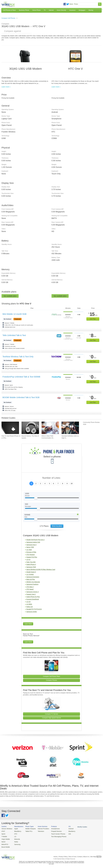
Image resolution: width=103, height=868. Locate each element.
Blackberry (67, 831)
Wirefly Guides (77, 827)
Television (39, 831)
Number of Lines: (52, 478)
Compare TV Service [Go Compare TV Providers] (51, 714)
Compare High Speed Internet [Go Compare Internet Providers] (51, 718)
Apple (15, 829)
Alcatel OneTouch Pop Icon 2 (35, 540)
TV (45, 10)
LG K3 (28, 560)
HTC (15, 834)
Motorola (16, 838)
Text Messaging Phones (55, 836)
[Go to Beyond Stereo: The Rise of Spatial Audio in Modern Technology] (30, 428)
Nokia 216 (30, 607)
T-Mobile (4, 836)
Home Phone (37, 10)
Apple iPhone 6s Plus (33, 597)
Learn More (28, 624)
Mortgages (82, 10)
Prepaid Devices (53, 831)
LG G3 (28, 602)
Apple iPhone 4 (31, 564)
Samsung (16, 843)
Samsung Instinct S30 (33, 542)
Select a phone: (52, 457)
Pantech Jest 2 (31, 594)
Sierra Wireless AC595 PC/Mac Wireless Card (41, 569)
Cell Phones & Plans (9, 10)
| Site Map (93, 855)
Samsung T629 (31, 567)
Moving (91, 10)
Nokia (15, 841)
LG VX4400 (30, 574)
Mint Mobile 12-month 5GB (14, 314)
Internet (51, 10)
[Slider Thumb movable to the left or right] (36, 499)
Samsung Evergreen (33, 577)
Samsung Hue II (31, 545)
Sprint (3, 834)
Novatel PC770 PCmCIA (34, 609)
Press (76, 4)
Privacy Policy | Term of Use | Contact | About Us (74, 855)
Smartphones (52, 829)
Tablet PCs (28, 831)
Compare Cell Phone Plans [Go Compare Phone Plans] (52, 676)
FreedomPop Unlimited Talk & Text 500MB (21, 377)
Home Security (61, 10)
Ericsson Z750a (31, 552)
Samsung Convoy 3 (32, 592)
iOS (65, 834)
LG (14, 836)
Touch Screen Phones (55, 834)
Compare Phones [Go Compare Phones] (52, 680)
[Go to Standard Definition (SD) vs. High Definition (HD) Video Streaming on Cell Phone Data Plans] (70, 428)
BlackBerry (17, 831)
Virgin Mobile (5, 838)
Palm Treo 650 (31, 562)
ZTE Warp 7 (30, 587)
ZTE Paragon (31, 555)
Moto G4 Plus (31, 579)
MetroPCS (5, 843)
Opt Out (99, 855)
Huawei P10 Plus (32, 557)
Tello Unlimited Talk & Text (14, 335)
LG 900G (29, 604)
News (71, 4)
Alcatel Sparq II (31, 572)
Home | (56, 855)
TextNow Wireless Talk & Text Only (18, 357)
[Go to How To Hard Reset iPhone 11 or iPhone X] (10, 428)
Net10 (3, 841)
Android (67, 829)
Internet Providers (41, 829)
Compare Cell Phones (8, 18)
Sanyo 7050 (30, 547)
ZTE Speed (30, 589)
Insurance (72, 10)
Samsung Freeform (32, 584)
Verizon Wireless (6, 829)
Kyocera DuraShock (33, 599)
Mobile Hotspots (29, 829)
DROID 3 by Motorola (33, 582)
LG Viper (29, 550)
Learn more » (6, 87)
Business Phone (24, 10)
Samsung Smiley (32, 612)
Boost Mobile (5, 846)
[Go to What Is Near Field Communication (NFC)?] (50, 428)
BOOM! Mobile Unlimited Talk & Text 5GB (21, 397)
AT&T (3, 831)
